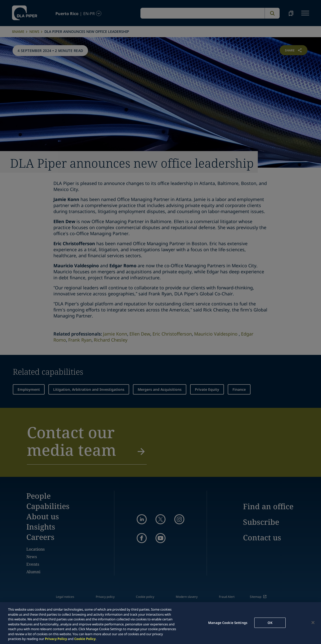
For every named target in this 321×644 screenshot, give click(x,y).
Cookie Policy (85, 639)
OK (270, 622)
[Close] (313, 622)
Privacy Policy (56, 639)
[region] (160, 623)
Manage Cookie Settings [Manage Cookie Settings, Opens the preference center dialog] (228, 622)
